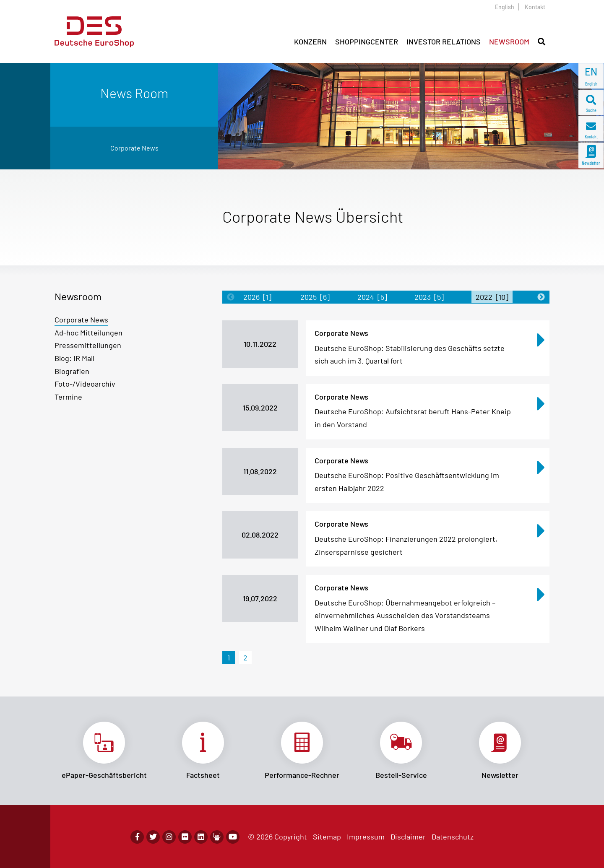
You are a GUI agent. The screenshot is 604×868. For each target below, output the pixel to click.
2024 (372, 297)
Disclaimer (408, 837)
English (505, 7)
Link (104, 751)
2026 (257, 297)
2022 (492, 297)
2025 (315, 297)
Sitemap (327, 837)
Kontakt (535, 7)
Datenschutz (453, 837)
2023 (429, 297)
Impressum (366, 837)
